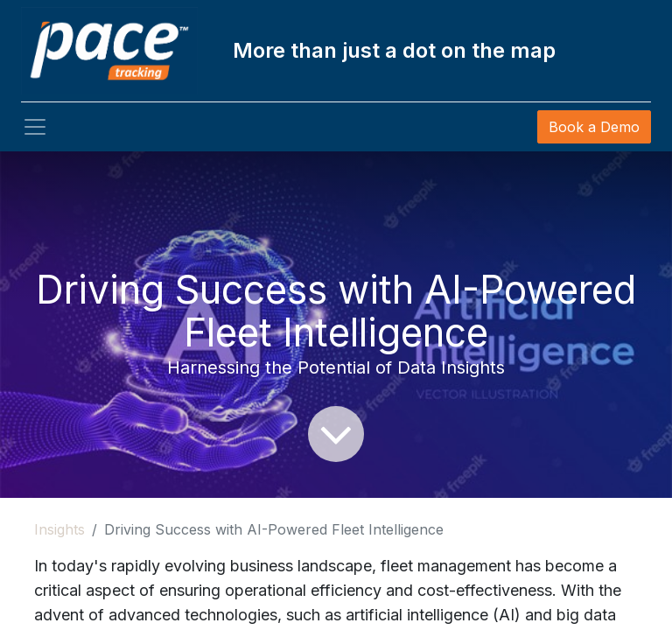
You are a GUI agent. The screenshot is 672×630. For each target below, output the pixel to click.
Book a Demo (594, 127)
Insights (59, 529)
